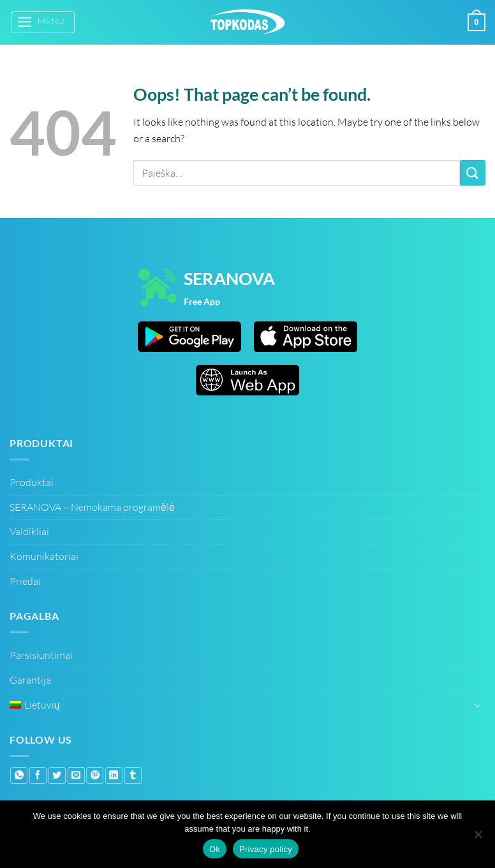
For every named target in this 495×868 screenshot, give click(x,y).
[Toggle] (478, 705)
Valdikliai (29, 531)
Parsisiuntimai (41, 655)
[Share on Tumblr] (133, 776)
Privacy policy (266, 849)
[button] (43, 22)
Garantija (30, 680)
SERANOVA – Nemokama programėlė (92, 507)
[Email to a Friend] (76, 776)
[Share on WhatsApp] (19, 776)
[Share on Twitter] (57, 776)
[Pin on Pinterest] (95, 776)
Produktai (32, 482)
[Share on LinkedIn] (114, 776)
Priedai (25, 581)
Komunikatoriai (44, 556)
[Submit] (473, 173)
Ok (215, 849)
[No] (478, 836)
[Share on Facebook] (38, 776)
